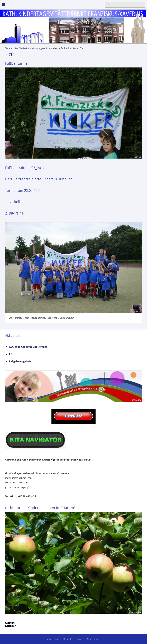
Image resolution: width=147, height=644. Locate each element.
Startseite (24, 48)
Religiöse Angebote (20, 361)
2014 (81, 48)
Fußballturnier (68, 48)
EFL (11, 354)
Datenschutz (93, 639)
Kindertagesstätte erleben (45, 48)
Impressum (53, 639)
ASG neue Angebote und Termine (28, 347)
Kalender (10, 626)
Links (79, 639)
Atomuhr (10, 623)
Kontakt (68, 639)
